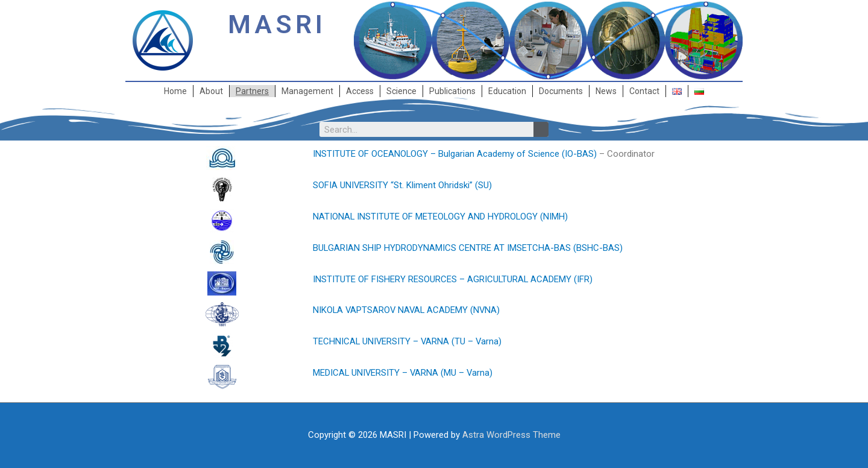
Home (175, 91)
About (211, 91)
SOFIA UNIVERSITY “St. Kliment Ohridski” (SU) (403, 185)
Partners (252, 91)
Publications (452, 91)
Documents (561, 91)
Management (307, 91)
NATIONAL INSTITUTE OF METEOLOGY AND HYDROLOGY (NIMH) (441, 217)
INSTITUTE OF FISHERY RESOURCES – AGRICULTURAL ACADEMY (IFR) (453, 279)
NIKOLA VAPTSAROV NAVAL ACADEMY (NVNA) (408, 310)
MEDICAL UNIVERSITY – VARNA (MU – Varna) (404, 373)
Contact (644, 91)
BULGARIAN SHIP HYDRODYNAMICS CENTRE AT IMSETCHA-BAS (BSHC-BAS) (468, 248)
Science (401, 91)
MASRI (277, 24)
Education (507, 91)
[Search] (541, 129)
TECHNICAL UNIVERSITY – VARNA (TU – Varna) (408, 341)
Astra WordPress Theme (511, 435)
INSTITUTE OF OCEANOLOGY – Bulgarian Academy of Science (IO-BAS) (455, 154)
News (606, 91)
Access (360, 91)
